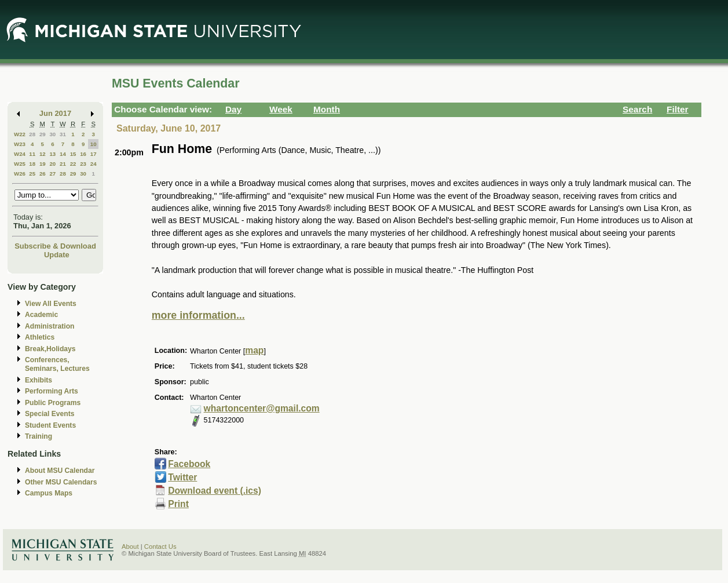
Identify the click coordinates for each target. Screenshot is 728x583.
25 (32, 174)
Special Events (50, 414)
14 (63, 154)
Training (39, 436)
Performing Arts (52, 391)
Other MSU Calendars (61, 482)
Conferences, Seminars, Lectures (57, 364)
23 (83, 164)
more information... (198, 315)
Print (178, 504)
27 (52, 174)
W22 (20, 134)
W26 (20, 174)
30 (52, 134)
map (254, 350)
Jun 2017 (55, 113)
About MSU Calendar (60, 471)
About (130, 546)
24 (94, 164)
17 (94, 154)
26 (43, 174)
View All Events (51, 304)
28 (32, 134)
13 (52, 154)
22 (73, 164)
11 (32, 154)
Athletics (40, 337)
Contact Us (160, 546)
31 (63, 134)
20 (52, 164)
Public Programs (53, 403)
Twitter (182, 477)
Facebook (189, 464)
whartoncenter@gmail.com (262, 408)
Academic (41, 315)
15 (73, 154)
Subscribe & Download (55, 246)
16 (83, 154)
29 (43, 134)
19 (43, 164)
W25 (20, 164)
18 (32, 164)
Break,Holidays (50, 349)
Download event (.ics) (215, 491)
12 (43, 154)
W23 (20, 144)
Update (57, 255)
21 (63, 164)
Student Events (50, 425)
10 (94, 144)
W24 (20, 154)
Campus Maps (49, 493)
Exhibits (39, 380)
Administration (50, 326)
